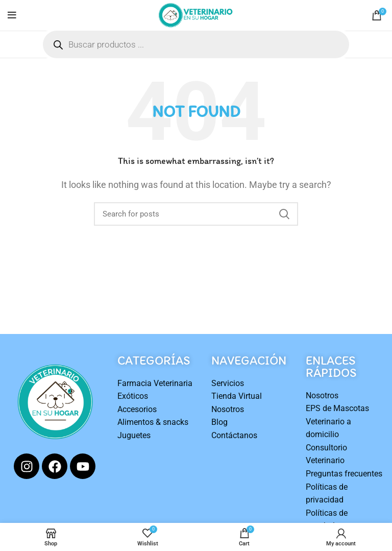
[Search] (196, 214)
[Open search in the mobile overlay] (196, 44)
